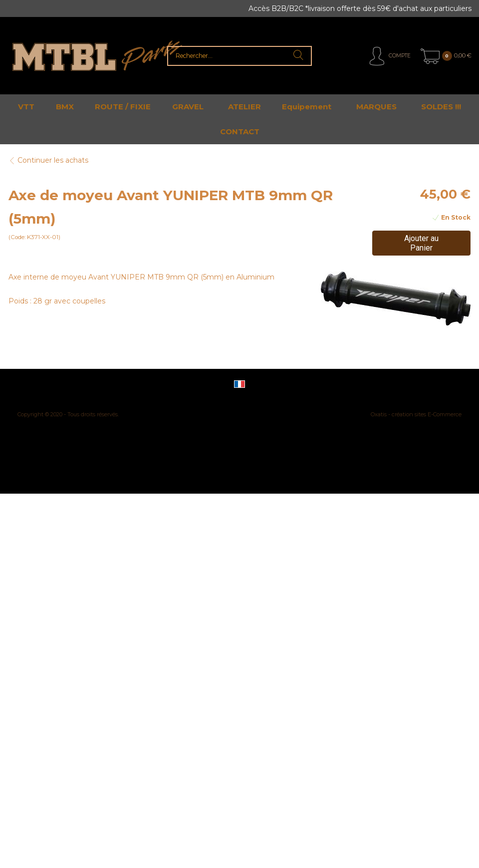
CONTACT (240, 132)
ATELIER (244, 107)
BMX (65, 107)
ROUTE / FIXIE (123, 107)
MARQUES (376, 107)
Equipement (307, 107)
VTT (26, 107)
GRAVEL (188, 107)
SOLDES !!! (441, 107)
